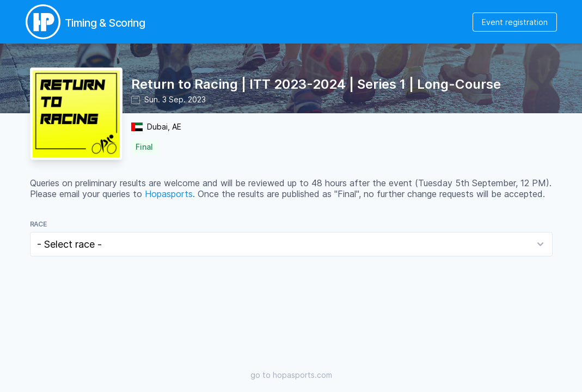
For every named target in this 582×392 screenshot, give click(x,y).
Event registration (515, 22)
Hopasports (169, 194)
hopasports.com (302, 375)
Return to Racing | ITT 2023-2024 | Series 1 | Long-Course (316, 84)
